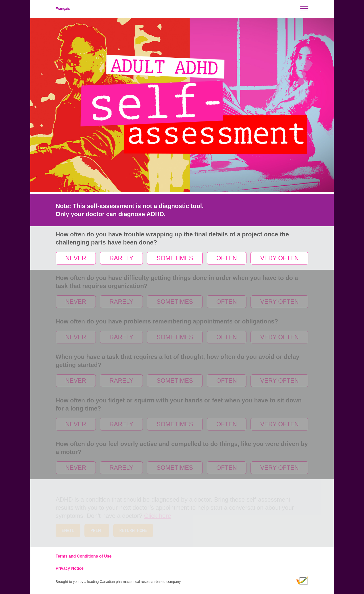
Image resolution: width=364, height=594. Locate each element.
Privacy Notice (70, 568)
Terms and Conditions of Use (84, 556)
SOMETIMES (175, 258)
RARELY (121, 258)
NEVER (76, 258)
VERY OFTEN (279, 258)
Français (63, 9)
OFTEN (227, 258)
